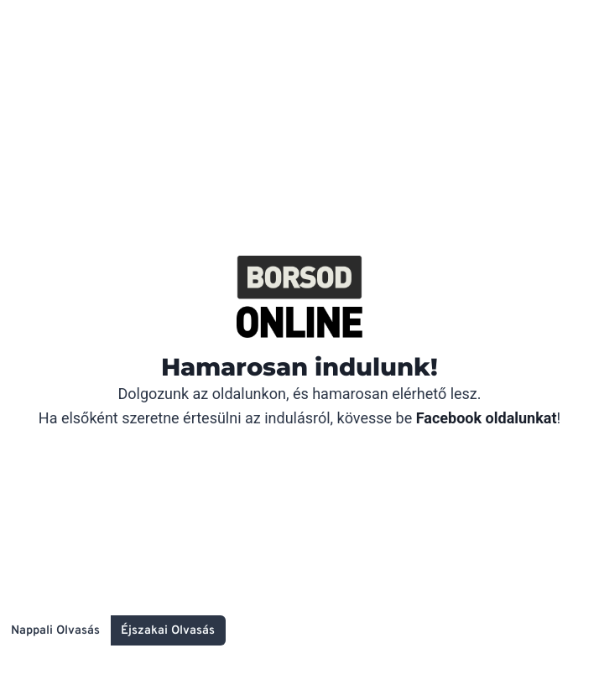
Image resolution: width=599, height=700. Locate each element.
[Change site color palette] (113, 630)
